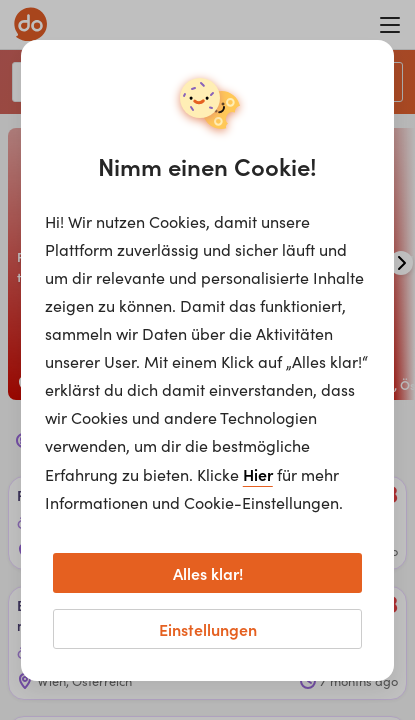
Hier (258, 474)
